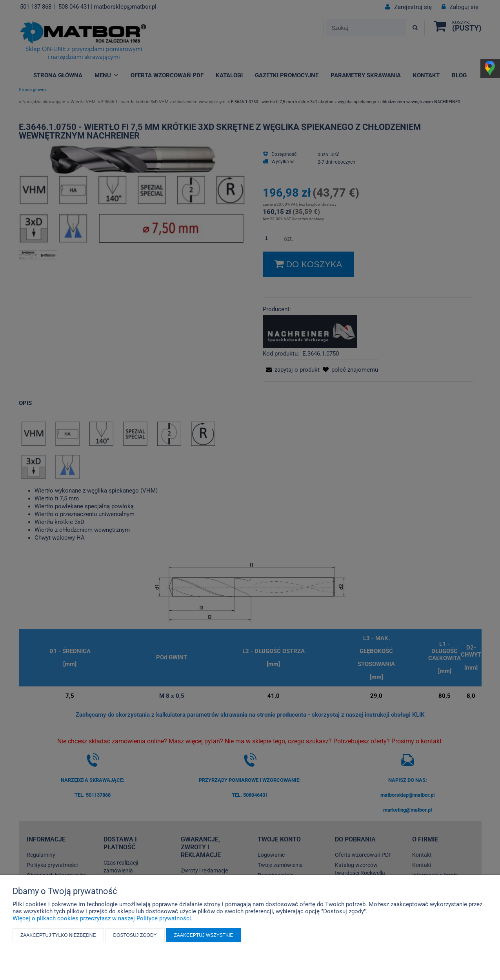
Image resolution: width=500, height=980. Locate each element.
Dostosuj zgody (135, 935)
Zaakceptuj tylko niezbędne (58, 935)
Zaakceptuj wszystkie (204, 935)
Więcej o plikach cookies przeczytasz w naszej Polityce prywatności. (103, 918)
